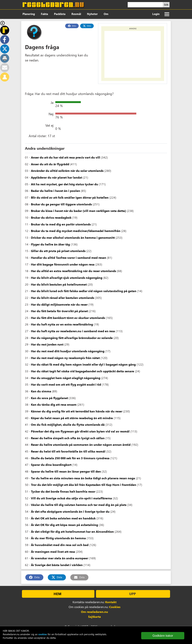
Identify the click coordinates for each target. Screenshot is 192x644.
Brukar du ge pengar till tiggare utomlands (61, 204)
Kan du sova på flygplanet (49, 398)
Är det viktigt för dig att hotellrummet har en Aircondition (72, 531)
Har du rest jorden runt (47, 344)
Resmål (76, 14)
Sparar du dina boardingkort (51, 465)
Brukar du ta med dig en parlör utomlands (61, 224)
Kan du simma (41, 391)
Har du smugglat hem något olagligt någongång (66, 378)
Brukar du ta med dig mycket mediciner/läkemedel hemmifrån (76, 231)
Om (106, 14)
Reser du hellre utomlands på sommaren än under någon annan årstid (81, 445)
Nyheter (92, 14)
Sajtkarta (94, 617)
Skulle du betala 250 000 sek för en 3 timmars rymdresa (70, 458)
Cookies (115, 607)
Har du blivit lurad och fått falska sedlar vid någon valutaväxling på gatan (84, 291)
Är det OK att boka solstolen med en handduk (63, 518)
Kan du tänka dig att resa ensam (54, 404)
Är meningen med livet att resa (53, 552)
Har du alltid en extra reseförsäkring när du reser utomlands (73, 271)
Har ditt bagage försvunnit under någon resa (63, 264)
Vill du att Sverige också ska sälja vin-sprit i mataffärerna (71, 498)
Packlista (60, 14)
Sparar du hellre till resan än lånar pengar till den (66, 471)
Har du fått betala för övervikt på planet (59, 311)
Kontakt (111, 602)
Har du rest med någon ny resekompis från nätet (65, 358)
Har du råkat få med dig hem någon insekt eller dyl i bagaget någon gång (83, 364)
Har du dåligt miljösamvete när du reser (59, 304)
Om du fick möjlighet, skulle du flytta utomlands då (68, 424)
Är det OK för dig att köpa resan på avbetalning (64, 525)
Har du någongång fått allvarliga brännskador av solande (72, 338)
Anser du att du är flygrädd (50, 164)
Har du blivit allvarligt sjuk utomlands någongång (67, 278)
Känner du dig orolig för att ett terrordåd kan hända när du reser (77, 411)
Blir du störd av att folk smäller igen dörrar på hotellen (70, 197)
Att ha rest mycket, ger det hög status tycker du (64, 184)
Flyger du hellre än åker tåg (50, 244)
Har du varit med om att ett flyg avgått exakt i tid (66, 384)
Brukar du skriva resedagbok (51, 217)
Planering (29, 14)
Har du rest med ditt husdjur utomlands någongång (68, 351)
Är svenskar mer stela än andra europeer (60, 558)
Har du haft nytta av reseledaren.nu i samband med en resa (73, 331)
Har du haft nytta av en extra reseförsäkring (62, 324)
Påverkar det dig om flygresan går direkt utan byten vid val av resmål (80, 431)
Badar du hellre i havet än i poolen (55, 191)
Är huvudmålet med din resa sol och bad (60, 545)
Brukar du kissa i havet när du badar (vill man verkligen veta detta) (78, 211)
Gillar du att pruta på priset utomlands (58, 251)
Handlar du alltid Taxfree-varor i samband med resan (69, 258)
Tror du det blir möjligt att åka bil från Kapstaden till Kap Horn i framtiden (84, 485)
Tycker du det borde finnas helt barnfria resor (63, 491)
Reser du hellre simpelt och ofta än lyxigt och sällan (68, 438)
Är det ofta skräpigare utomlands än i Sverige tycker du (70, 511)
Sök (166, 5)
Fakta (44, 14)
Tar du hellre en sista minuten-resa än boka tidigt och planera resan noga (83, 478)
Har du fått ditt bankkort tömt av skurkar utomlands (68, 318)
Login (156, 14)
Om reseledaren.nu (94, 612)
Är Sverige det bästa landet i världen (57, 565)
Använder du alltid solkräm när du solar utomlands (67, 171)
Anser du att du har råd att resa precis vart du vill (66, 157)
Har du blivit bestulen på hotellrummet (59, 284)
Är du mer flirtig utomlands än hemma (58, 538)
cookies (43, 634)
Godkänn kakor (163, 636)
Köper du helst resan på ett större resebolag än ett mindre (72, 418)
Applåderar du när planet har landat (57, 177)
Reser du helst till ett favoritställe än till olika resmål (68, 451)
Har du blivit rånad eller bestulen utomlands (63, 298)
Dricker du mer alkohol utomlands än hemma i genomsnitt (73, 237)
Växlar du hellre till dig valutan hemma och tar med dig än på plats (79, 505)
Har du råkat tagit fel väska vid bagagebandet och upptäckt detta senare (82, 371)
